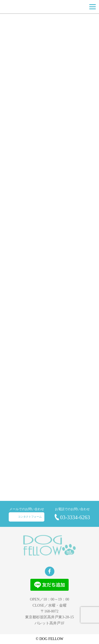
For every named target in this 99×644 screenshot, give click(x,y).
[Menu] (93, 7)
